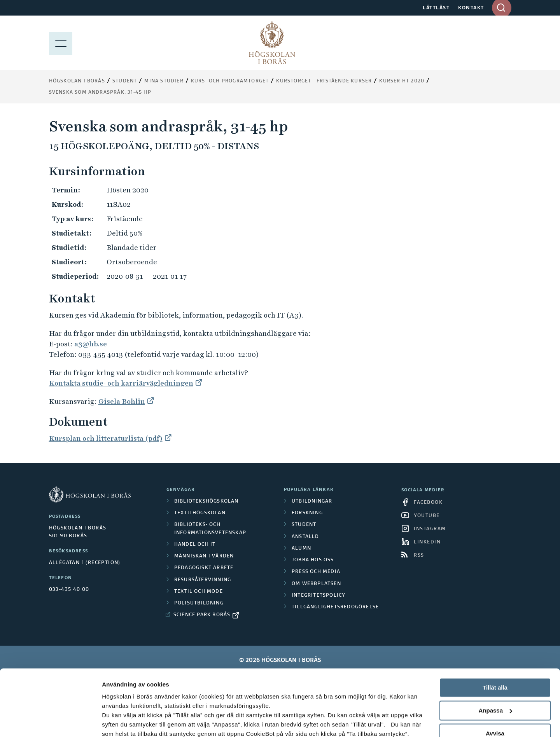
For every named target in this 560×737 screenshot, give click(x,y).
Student (125, 81)
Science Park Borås (202, 615)
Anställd (305, 537)
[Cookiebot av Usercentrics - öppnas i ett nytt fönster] (50, 722)
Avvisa (495, 681)
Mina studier (164, 81)
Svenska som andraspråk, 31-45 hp (100, 93)
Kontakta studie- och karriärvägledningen (121, 383)
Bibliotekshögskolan (206, 501)
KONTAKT (471, 8)
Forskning (307, 513)
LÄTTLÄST (436, 8)
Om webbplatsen (316, 584)
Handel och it (195, 545)
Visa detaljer (119, 722)
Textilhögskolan (200, 513)
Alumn (301, 548)
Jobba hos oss (313, 560)
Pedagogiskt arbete (204, 568)
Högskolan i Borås (77, 81)
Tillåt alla (495, 635)
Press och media (316, 572)
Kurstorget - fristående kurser (324, 81)
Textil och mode (199, 592)
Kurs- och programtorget (230, 81)
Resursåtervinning (203, 580)
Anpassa (495, 658)
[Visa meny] (61, 43)
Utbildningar (312, 501)
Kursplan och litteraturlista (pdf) (106, 438)
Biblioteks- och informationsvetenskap (210, 529)
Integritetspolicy (318, 596)
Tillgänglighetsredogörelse (335, 607)
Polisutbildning (199, 603)
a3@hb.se (91, 344)
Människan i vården (204, 556)
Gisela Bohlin (122, 401)
